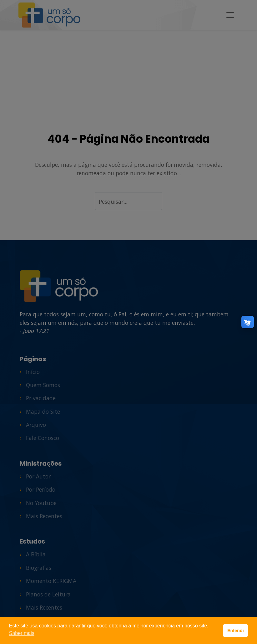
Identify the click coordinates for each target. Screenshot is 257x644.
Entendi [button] (236, 631)
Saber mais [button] (22, 633)
